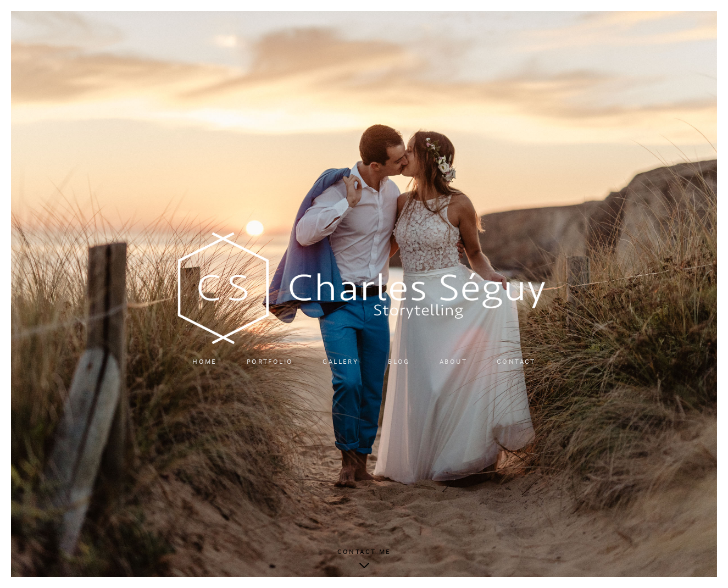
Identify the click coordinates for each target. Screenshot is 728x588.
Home (205, 361)
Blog (399, 361)
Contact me (364, 552)
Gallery (340, 361)
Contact (516, 361)
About (453, 361)
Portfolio (270, 361)
